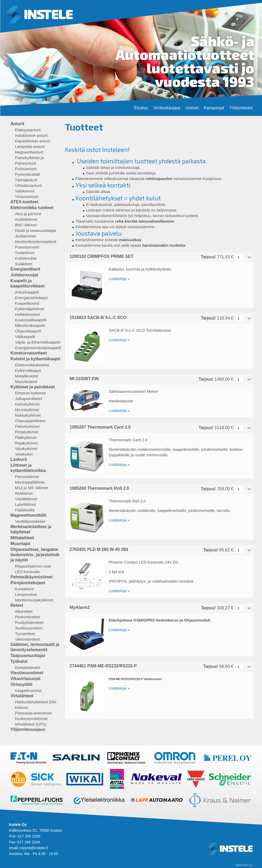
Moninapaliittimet (30, 482)
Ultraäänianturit (29, 185)
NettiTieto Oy (244, 865)
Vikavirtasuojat (26, 679)
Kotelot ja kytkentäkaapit (36, 359)
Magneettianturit (29, 152)
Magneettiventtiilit (29, 515)
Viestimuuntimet (27, 673)
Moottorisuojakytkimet (34, 600)
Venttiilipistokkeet (30, 521)
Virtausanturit (27, 197)
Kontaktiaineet (28, 667)
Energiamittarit (25, 269)
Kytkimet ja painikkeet (33, 387)
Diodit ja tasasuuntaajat (36, 230)
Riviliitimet (24, 493)
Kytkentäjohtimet (30, 309)
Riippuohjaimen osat (33, 566)
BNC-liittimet (26, 225)
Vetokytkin (24, 454)
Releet (17, 605)
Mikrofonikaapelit (30, 325)
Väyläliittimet (26, 499)
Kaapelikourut (27, 303)
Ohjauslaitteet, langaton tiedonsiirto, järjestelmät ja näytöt (35, 555)
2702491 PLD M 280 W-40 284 (99, 549)
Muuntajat (21, 544)
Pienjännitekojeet (28, 583)
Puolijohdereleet (29, 622)
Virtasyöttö (22, 684)
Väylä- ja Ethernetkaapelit (38, 342)
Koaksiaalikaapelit (31, 320)
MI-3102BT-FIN (84, 379)
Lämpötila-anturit (30, 147)
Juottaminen (26, 236)
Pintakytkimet (27, 432)
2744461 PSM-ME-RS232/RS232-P (103, 666)
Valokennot (25, 191)
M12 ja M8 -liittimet (32, 488)
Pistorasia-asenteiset (33, 713)
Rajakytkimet (26, 443)
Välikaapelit (25, 337)
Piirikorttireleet (28, 617)
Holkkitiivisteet (28, 314)
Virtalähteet (22, 696)
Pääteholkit (25, 510)
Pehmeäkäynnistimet (32, 577)
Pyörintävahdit (28, 174)
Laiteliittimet (25, 504)
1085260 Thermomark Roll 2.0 (99, 488)
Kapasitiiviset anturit (33, 141)
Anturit (17, 124)
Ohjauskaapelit (28, 331)
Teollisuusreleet (29, 628)
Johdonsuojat (24, 275)
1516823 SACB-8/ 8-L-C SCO (98, 318)
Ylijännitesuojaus (28, 729)
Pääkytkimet (26, 437)
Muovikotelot (26, 382)
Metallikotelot (27, 376)
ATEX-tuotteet (24, 202)
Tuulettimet (25, 253)
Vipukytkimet (26, 449)
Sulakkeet (24, 264)
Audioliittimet (26, 219)
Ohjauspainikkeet (30, 421)
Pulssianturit (26, 169)
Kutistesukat (26, 258)
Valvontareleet (28, 639)
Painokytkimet (27, 426)
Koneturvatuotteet (29, 353)
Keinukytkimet (27, 404)
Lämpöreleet (26, 594)
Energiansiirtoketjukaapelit (38, 348)
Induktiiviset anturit (31, 135)
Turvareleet (25, 634)
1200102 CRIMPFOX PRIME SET (102, 256)
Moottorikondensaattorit (36, 242)
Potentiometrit (27, 247)
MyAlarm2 (80, 607)
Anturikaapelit (27, 292)
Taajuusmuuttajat (28, 656)
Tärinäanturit (26, 180)
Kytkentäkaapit (28, 370)
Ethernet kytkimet (30, 393)
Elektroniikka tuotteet (32, 208)
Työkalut (19, 661)
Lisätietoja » (119, 279)
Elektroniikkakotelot (32, 365)
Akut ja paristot (28, 214)
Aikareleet (24, 611)
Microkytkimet (27, 410)
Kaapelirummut (28, 691)
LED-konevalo (27, 572)
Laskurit (19, 459)
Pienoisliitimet (27, 477)
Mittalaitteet (22, 538)
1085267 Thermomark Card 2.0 (100, 427)
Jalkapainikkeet (29, 399)
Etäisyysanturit (28, 130)
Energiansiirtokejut (31, 298)
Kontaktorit (25, 589)
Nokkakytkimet (28, 415)
